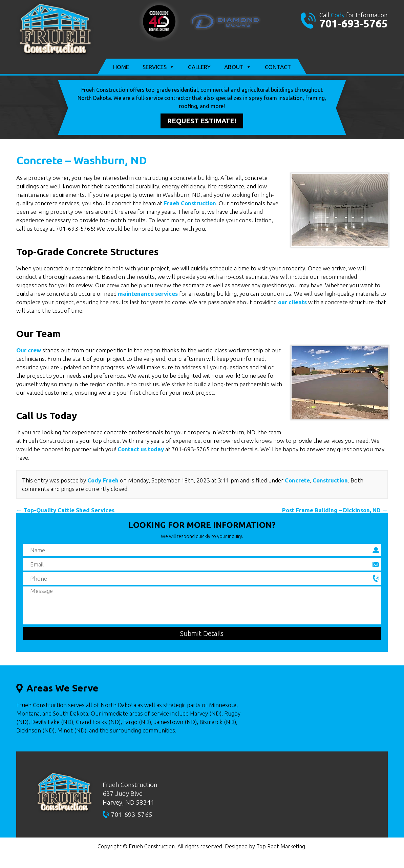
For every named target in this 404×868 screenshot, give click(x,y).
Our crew (29, 350)
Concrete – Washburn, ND (82, 160)
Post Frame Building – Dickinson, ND (335, 510)
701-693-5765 (354, 23)
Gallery (199, 67)
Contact (278, 67)
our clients (292, 302)
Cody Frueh (103, 480)
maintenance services (148, 294)
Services (158, 67)
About (238, 67)
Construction (330, 480)
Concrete (297, 480)
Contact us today (141, 449)
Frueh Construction (190, 203)
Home (121, 67)
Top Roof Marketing (281, 846)
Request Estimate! (202, 121)
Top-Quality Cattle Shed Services (65, 510)
